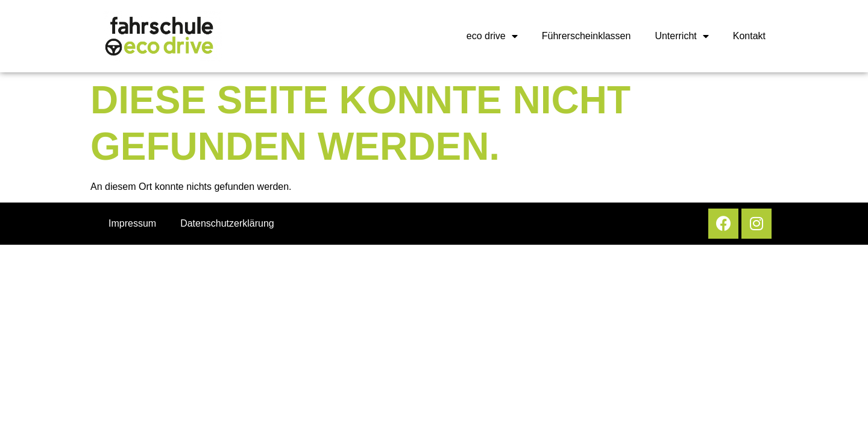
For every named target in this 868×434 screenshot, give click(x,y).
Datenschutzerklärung (227, 223)
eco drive (492, 36)
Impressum (132, 223)
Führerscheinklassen (587, 36)
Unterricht (681, 36)
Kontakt (749, 36)
